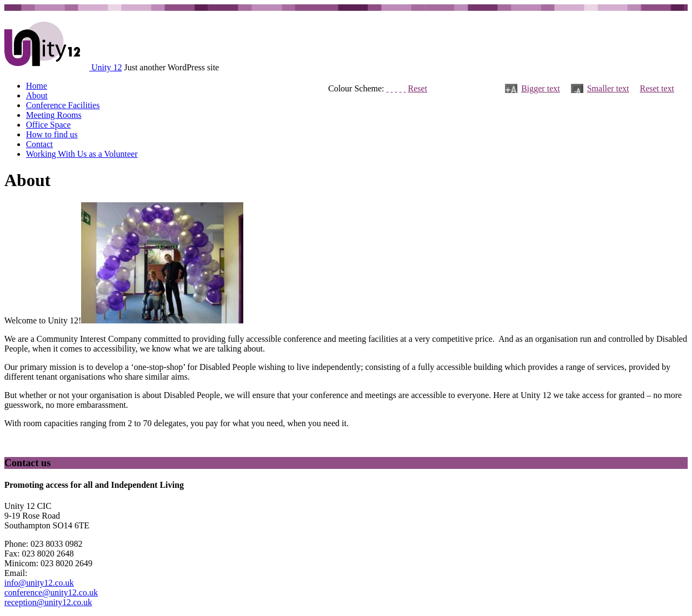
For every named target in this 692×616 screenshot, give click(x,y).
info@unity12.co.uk (39, 583)
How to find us (52, 134)
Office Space (48, 125)
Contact (39, 144)
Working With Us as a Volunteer (82, 154)
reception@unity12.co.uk (48, 602)
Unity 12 (107, 67)
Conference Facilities (63, 105)
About (37, 95)
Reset (418, 88)
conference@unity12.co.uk (51, 592)
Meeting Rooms (54, 115)
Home (36, 86)
